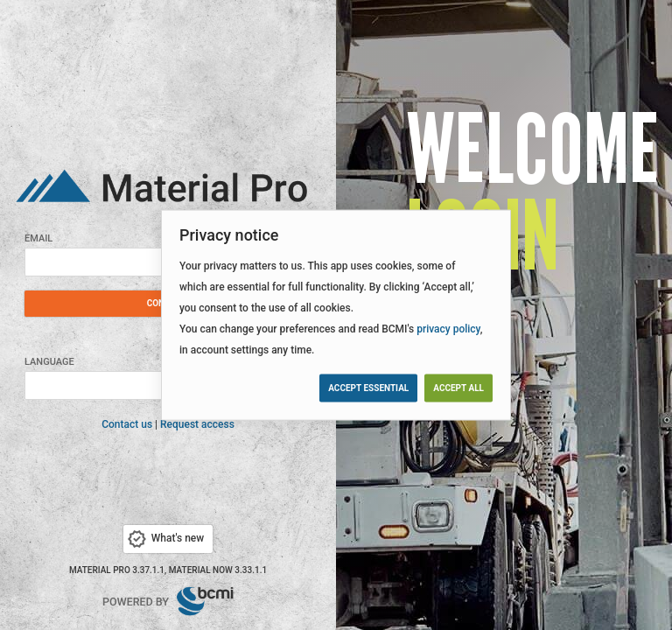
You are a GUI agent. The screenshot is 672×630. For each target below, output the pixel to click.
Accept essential (368, 387)
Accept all (458, 387)
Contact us (127, 424)
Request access (197, 424)
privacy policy (448, 329)
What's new (164, 539)
